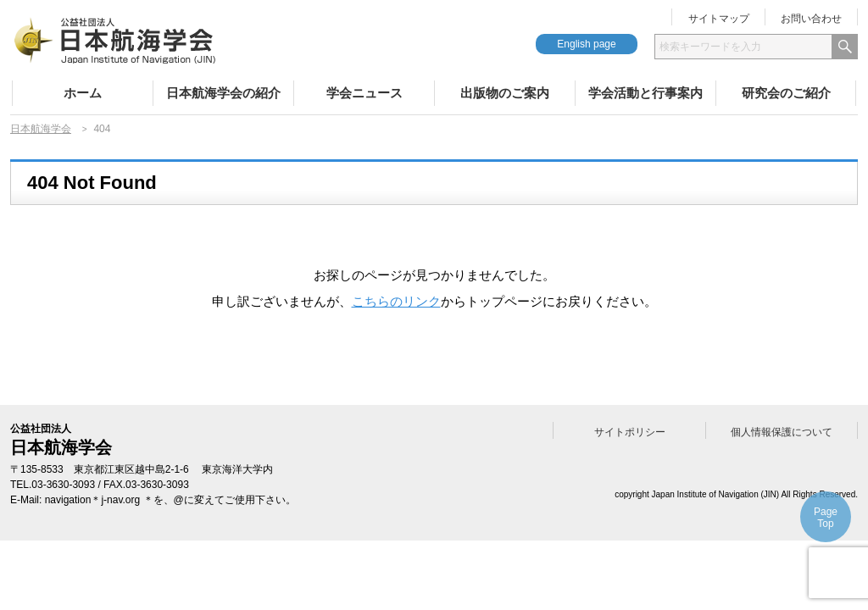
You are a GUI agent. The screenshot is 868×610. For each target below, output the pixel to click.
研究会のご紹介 (786, 93)
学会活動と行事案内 (645, 93)
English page (586, 44)
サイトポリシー (630, 432)
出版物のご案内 (505, 93)
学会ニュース (364, 93)
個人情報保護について (782, 432)
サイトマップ (719, 19)
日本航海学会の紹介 (223, 93)
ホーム (83, 93)
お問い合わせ (811, 19)
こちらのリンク (396, 301)
